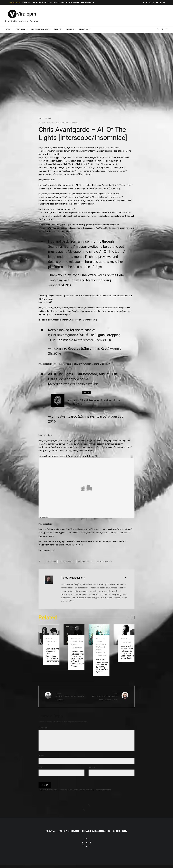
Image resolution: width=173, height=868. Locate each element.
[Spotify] (164, 3)
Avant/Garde (52, 562)
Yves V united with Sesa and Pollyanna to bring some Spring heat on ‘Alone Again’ (127, 652)
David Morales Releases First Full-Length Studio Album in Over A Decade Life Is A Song (77, 659)
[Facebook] (143, 3)
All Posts (42, 123)
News (8, 29)
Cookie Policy (88, 3)
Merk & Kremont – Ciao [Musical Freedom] (70, 696)
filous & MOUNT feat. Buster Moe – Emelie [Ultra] (103, 696)
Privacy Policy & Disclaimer (66, 3)
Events (57, 29)
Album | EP (75, 639)
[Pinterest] (153, 3)
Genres (70, 29)
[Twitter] (147, 3)
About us (26, 3)
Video (56, 641)
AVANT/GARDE (100, 228)
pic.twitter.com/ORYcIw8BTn (90, 340)
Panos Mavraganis (72, 578)
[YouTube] (157, 3)
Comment (43, 728)
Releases (78, 397)
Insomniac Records (86, 562)
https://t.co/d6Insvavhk (81, 384)
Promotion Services (42, 3)
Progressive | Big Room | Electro (101, 647)
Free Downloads (40, 29)
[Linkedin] (160, 3)
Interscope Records (105, 562)
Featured (21, 29)
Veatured (50, 123)
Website (92, 771)
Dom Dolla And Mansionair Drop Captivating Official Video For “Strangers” (53, 655)
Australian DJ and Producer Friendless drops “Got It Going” (94, 402)
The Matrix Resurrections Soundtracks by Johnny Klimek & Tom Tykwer (102, 666)
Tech (85, 397)
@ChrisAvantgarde (62, 335)
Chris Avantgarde (67, 562)
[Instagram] (150, 3)
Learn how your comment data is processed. (92, 793)
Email (41, 771)
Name (41, 759)
